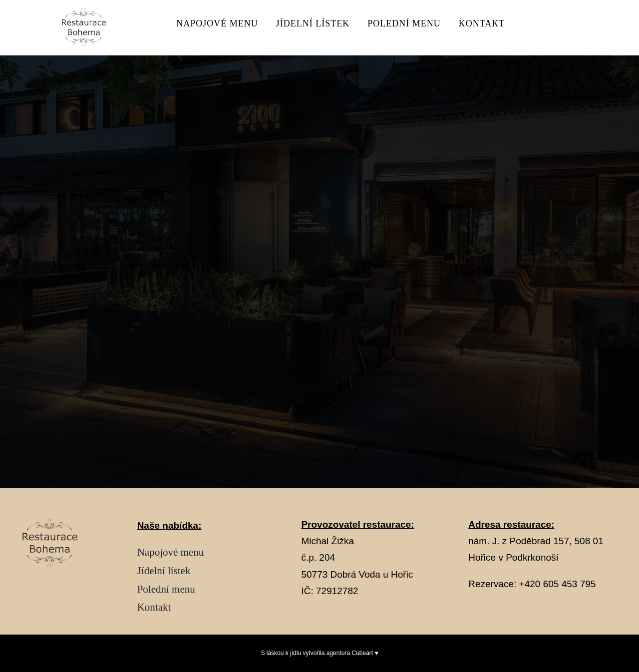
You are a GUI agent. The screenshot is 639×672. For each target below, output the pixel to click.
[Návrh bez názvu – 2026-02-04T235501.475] (87, 12)
